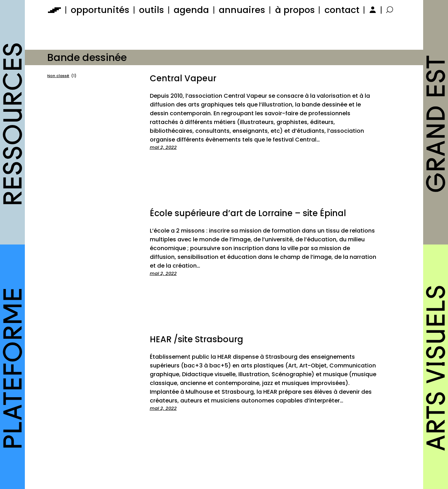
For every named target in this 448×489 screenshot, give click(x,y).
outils (151, 10)
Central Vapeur (183, 78)
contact (342, 10)
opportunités (100, 10)
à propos (295, 10)
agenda (191, 10)
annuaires (242, 10)
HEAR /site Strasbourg (197, 339)
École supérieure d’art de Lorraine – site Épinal (248, 213)
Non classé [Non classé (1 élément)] (62, 76)
